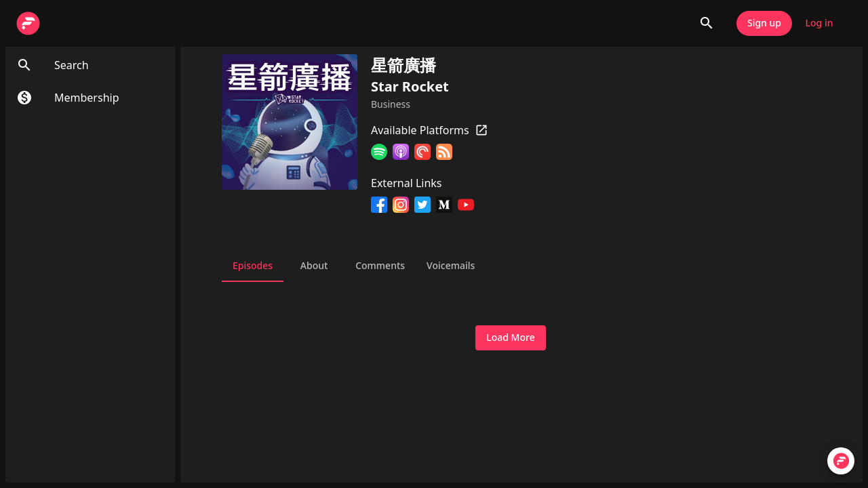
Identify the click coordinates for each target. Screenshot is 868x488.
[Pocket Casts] (422, 154)
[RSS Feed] (444, 154)
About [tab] (314, 266)
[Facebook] (379, 207)
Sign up (764, 23)
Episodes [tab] (253, 266)
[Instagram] (401, 207)
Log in (819, 23)
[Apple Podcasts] (401, 154)
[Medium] (444, 207)
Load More (510, 338)
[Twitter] (422, 207)
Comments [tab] (380, 266)
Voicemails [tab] (451, 266)
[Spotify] (379, 154)
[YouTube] (466, 207)
